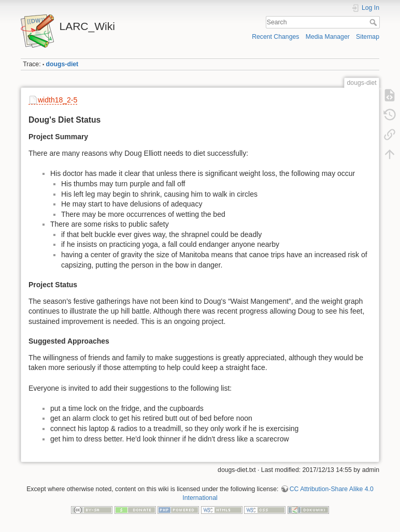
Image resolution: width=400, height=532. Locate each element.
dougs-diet (62, 64)
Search (374, 22)
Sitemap (368, 37)
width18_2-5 (58, 100)
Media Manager (328, 37)
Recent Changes (275, 37)
